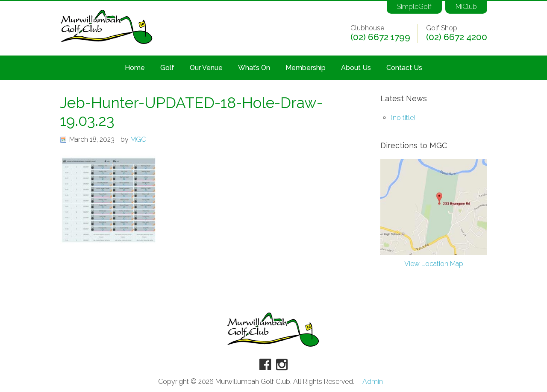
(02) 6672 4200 (457, 37)
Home (135, 68)
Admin (373, 382)
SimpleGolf (414, 7)
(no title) (403, 118)
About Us (356, 68)
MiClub (466, 7)
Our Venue (206, 68)
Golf (167, 68)
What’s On (254, 68)
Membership (306, 68)
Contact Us (404, 68)
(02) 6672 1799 (380, 37)
